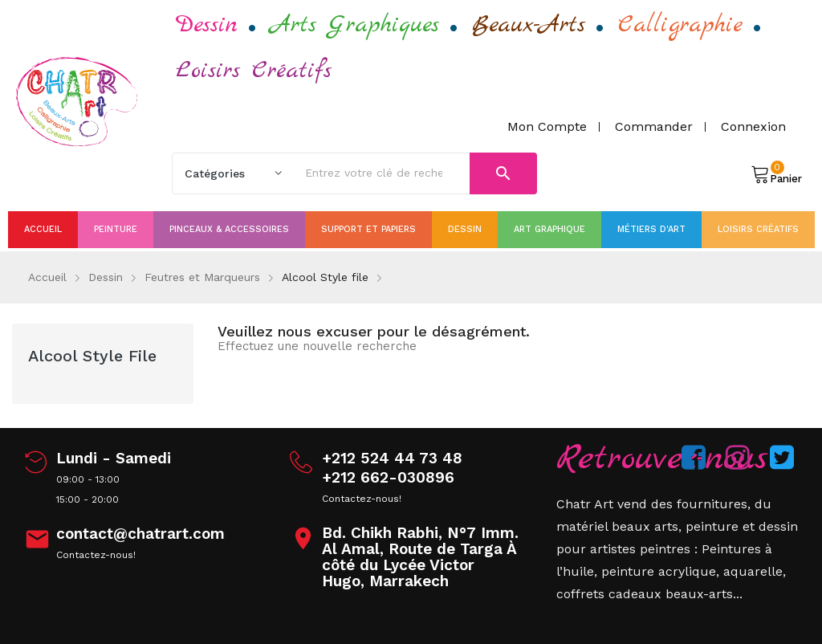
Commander (654, 126)
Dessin (207, 25)
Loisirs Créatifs (254, 71)
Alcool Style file (92, 356)
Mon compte (547, 126)
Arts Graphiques (355, 25)
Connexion (753, 126)
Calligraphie (680, 25)
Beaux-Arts (529, 25)
